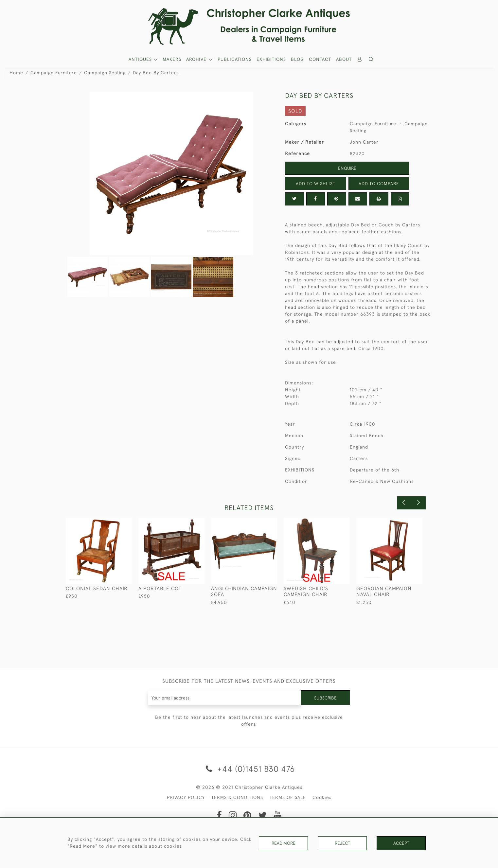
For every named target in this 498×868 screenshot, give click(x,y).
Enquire (347, 168)
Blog (297, 59)
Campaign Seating (105, 73)
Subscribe (325, 698)
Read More (283, 843)
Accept (401, 843)
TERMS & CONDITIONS (237, 797)
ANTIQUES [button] (141, 59)
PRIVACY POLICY (186, 797)
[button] (371, 59)
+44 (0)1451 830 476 (249, 769)
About (344, 59)
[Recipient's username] (224, 698)
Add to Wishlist (315, 184)
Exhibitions (271, 59)
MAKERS (172, 59)
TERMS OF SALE (288, 797)
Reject (342, 843)
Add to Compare (379, 184)
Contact (320, 59)
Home (16, 73)
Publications (235, 59)
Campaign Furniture (54, 73)
